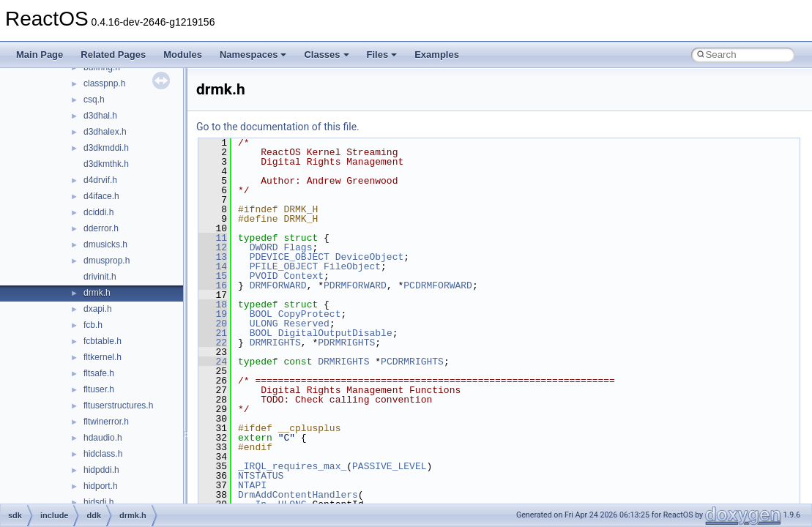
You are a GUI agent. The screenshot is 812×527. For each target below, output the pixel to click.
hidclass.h (103, 454)
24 (213, 362)
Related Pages (113, 55)
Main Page (40, 55)
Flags (298, 247)
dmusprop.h (107, 261)
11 (213, 238)
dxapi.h (98, 309)
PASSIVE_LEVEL (389, 466)
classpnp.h (104, 83)
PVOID (264, 276)
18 (213, 304)
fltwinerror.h (106, 422)
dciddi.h (98, 212)
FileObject (352, 266)
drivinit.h (100, 277)
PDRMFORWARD (355, 285)
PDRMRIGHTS (346, 343)
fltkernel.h (103, 357)
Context (303, 276)
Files (382, 55)
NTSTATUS (261, 476)
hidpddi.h (101, 470)
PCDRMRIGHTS (412, 362)
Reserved (306, 324)
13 (213, 257)
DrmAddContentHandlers (298, 495)
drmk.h (97, 293)
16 (213, 285)
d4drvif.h (100, 180)
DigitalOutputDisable (335, 333)
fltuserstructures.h (118, 405)
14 (213, 266)
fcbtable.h (103, 341)
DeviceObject (370, 257)
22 (213, 343)
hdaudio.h (103, 438)
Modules (183, 55)
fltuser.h (99, 389)
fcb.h (93, 325)
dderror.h (101, 228)
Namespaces (253, 55)
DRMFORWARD (278, 285)
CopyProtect (310, 314)
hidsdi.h (98, 502)
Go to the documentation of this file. (278, 127)
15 (213, 276)
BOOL (261, 314)
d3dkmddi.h (106, 148)
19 (213, 314)
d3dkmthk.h (106, 164)
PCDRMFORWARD (438, 285)
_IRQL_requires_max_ (292, 466)
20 (213, 324)
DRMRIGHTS (275, 343)
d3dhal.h (100, 116)
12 (213, 247)
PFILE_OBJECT (284, 266)
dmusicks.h (105, 244)
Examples (437, 55)
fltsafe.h (99, 373)
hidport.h (101, 486)
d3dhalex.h (105, 132)
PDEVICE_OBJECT (290, 257)
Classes (326, 55)
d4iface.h (101, 196)
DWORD (264, 247)
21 (213, 333)
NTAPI (252, 485)
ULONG (264, 324)
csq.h (94, 100)
